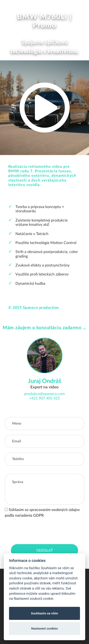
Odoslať (45, 551)
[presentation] (41, 530)
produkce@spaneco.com (44, 394)
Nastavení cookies (45, 628)
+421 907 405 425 (44, 398)
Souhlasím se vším (44, 613)
